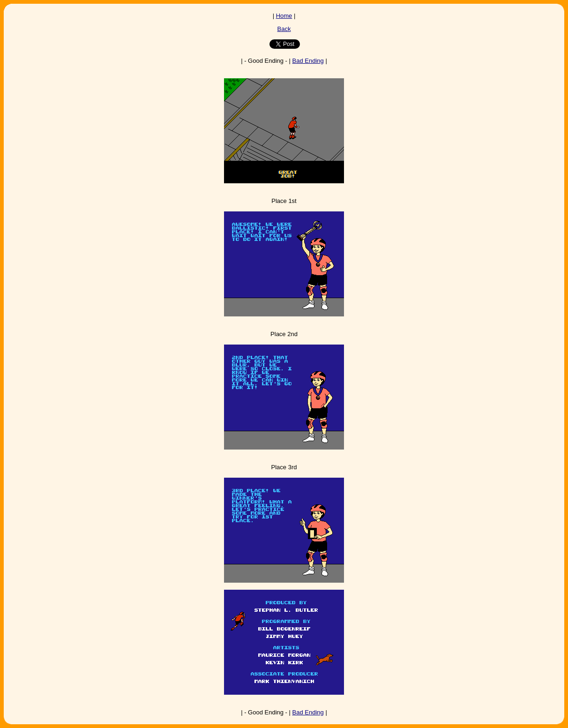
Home (284, 16)
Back (284, 29)
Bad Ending (308, 61)
